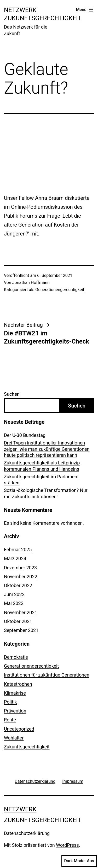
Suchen (12, 394)
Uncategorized (19, 729)
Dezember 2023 (20, 568)
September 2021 (21, 630)
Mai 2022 (14, 603)
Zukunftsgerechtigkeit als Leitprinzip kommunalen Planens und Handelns (42, 466)
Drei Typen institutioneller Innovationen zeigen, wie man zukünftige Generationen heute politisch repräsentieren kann (47, 449)
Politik (10, 702)
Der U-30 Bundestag (25, 435)
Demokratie (16, 657)
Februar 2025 (18, 550)
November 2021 (21, 612)
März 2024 (15, 558)
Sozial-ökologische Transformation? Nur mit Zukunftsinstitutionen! (46, 493)
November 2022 (21, 577)
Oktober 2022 (18, 585)
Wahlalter (14, 738)
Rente (10, 720)
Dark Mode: (79, 861)
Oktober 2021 (18, 621)
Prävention (15, 711)
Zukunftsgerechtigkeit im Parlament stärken (41, 480)
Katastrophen (18, 684)
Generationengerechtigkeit (60, 290)
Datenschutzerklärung (27, 833)
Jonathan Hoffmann (31, 283)
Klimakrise (15, 693)
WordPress (67, 845)
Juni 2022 (14, 594)
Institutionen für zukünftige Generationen (47, 675)
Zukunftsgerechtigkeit (27, 747)
